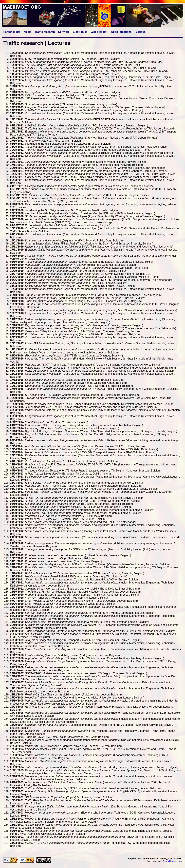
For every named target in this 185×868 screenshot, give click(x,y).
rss (179, 861)
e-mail (167, 861)
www (174, 861)
